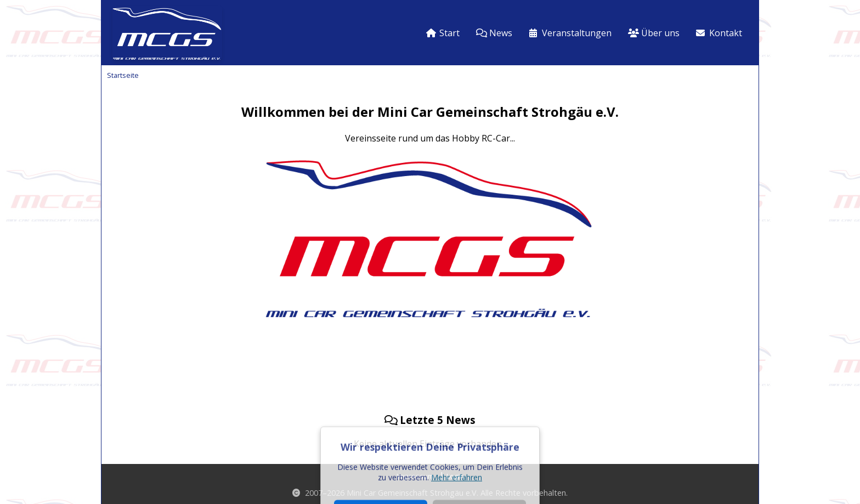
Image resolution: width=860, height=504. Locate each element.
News (494, 33)
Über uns (654, 33)
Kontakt (719, 33)
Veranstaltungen (570, 33)
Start (443, 33)
